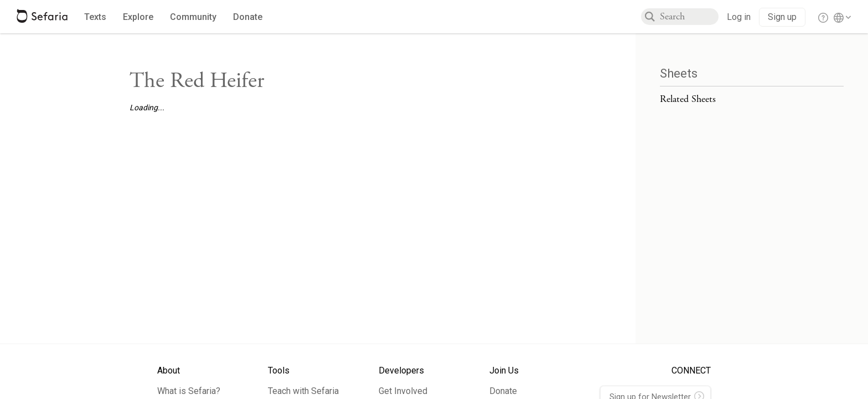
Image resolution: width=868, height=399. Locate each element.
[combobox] (689, 17)
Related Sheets (688, 99)
